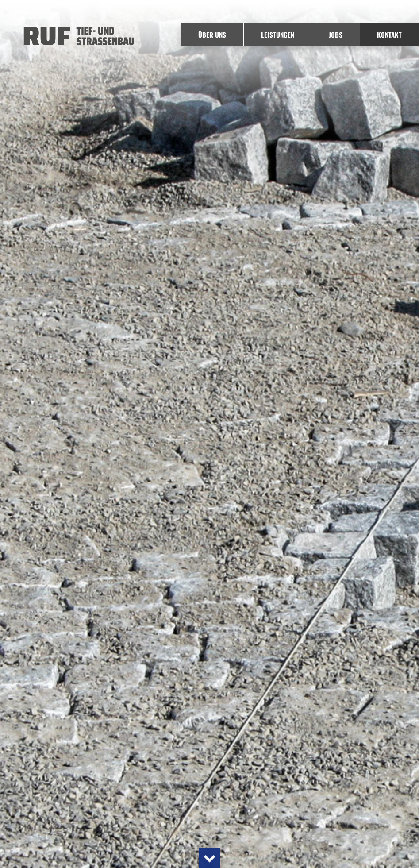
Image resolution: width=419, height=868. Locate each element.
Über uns (212, 35)
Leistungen (278, 35)
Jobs (336, 35)
